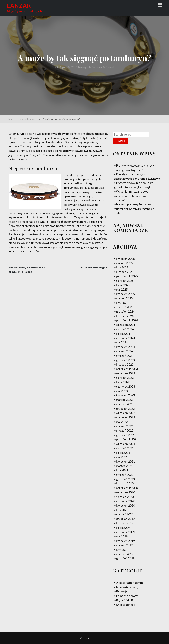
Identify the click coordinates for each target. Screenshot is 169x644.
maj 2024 (122, 342)
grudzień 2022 (125, 409)
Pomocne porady (127, 596)
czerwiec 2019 (125, 532)
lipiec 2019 (123, 528)
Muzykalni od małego (92, 267)
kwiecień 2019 (125, 541)
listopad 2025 (125, 272)
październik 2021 (127, 439)
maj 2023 (122, 391)
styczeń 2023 (125, 404)
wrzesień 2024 (125, 325)
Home (10, 119)
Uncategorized (126, 605)
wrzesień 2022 (125, 413)
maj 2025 (122, 289)
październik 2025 (127, 276)
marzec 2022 (124, 426)
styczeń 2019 (125, 554)
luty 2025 (122, 303)
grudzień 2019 (125, 519)
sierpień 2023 (125, 378)
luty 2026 (122, 267)
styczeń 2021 (125, 475)
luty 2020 (122, 510)
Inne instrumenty (28, 119)
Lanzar (19, 6)
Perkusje (122, 591)
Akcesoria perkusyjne (130, 583)
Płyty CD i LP (124, 600)
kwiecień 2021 (125, 461)
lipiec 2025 (123, 285)
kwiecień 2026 (125, 259)
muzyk (83, 67)
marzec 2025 (124, 298)
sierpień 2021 (125, 448)
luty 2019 (122, 550)
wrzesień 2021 (125, 444)
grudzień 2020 (125, 479)
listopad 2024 (125, 316)
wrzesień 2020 (125, 492)
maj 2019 (122, 536)
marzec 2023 (124, 400)
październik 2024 (127, 320)
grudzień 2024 (125, 311)
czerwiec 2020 (125, 501)
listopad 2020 (125, 483)
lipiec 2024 (123, 334)
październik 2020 (127, 488)
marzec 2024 (124, 351)
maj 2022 (122, 422)
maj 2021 (122, 457)
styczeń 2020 (125, 514)
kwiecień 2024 (125, 347)
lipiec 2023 (123, 382)
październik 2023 (127, 369)
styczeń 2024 (125, 356)
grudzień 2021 (125, 435)
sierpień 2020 (125, 497)
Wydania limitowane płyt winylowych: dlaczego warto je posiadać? (134, 196)
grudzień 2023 (125, 360)
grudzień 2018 (125, 558)
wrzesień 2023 (125, 373)
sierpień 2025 (125, 281)
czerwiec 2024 (125, 338)
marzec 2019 (124, 545)
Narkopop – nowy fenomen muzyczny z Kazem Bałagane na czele (134, 209)
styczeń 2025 (125, 307)
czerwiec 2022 (125, 417)
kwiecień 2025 (125, 294)
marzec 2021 (124, 466)
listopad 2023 (125, 364)
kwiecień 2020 (125, 505)
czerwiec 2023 (125, 386)
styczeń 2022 (125, 430)
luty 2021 (122, 470)
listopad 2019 (125, 523)
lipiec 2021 (123, 453)
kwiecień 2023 (125, 395)
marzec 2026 (124, 263)
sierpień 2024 (125, 329)
